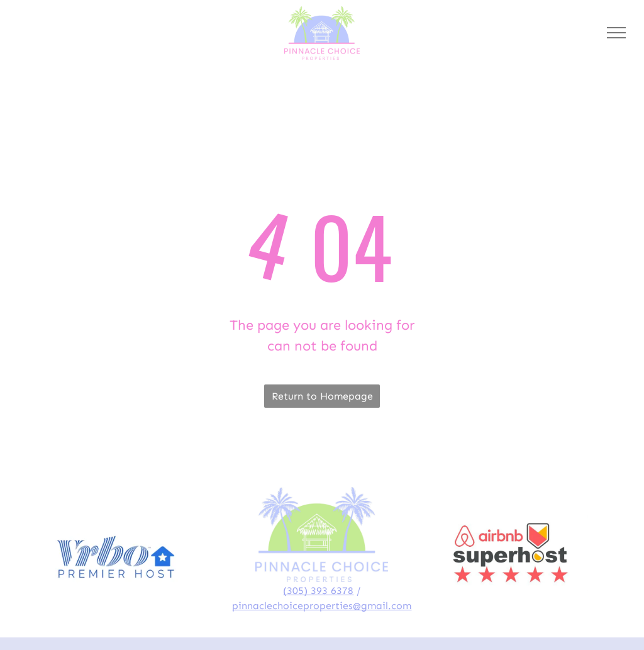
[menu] (616, 33)
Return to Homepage (322, 396)
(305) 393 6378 (318, 591)
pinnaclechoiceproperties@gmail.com (322, 606)
